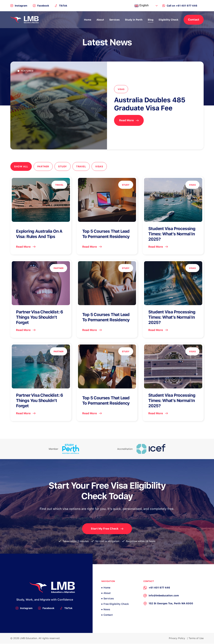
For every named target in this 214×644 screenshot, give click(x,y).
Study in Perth (134, 20)
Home (88, 20)
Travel (82, 166)
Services (114, 20)
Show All (21, 166)
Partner (43, 166)
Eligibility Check (168, 20)
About (100, 20)
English (142, 6)
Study (63, 166)
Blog (151, 20)
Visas (100, 166)
